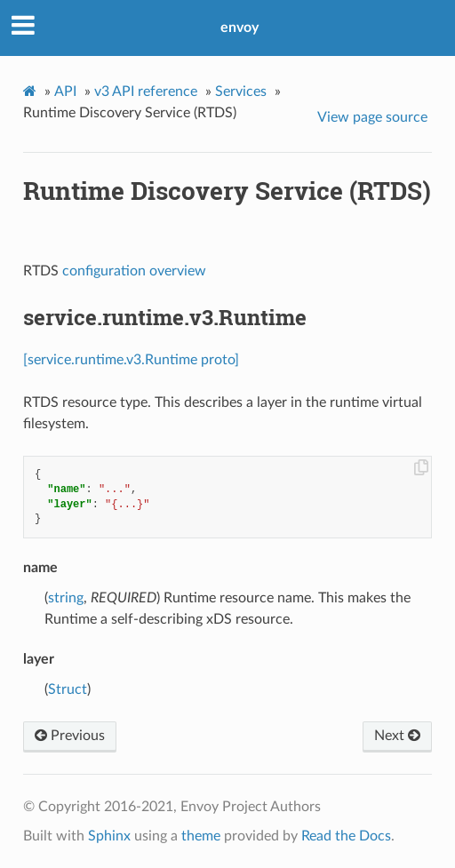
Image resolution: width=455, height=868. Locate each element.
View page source (372, 117)
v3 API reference (146, 92)
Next (397, 736)
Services (241, 92)
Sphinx (109, 836)
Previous (70, 736)
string (66, 598)
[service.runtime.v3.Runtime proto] (131, 360)
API (65, 92)
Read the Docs (346, 836)
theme (201, 836)
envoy (239, 28)
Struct (68, 689)
